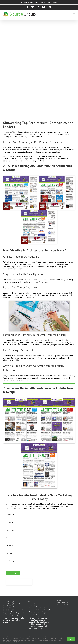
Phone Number (11, 553)
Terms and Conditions (64, 605)
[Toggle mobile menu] (74, 14)
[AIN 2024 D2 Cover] (39, 444)
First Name (10, 515)
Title (7, 538)
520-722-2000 (34, 2)
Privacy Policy (61, 600)
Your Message (11, 561)
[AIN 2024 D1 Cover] (57, 399)
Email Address (11, 530)
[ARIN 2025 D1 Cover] (57, 177)
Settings (16, 642)
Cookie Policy (61, 603)
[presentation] (19, 582)
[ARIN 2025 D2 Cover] (39, 211)
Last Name (9, 522)
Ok (71, 639)
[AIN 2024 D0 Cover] (21, 399)
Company (9, 546)
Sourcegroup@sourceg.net (49, 2)
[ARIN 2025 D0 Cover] (21, 177)
